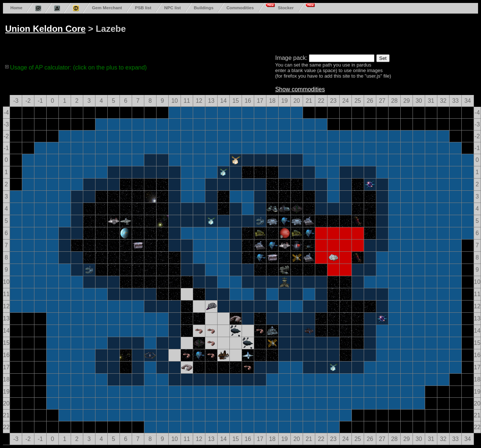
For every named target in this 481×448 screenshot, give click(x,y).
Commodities (240, 8)
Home (16, 8)
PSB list (143, 8)
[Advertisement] (286, 33)
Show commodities (300, 89)
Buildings (204, 8)
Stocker (286, 8)
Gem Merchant (107, 8)
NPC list (173, 8)
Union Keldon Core (45, 29)
